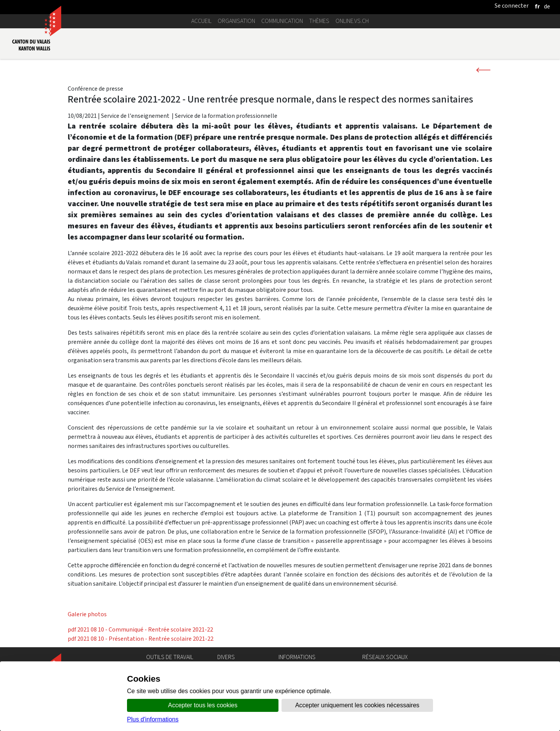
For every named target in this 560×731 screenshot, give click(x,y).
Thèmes (319, 21)
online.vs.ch (352, 21)
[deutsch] (547, 6)
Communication (282, 21)
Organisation (236, 21)
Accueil (201, 21)
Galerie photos (87, 614)
